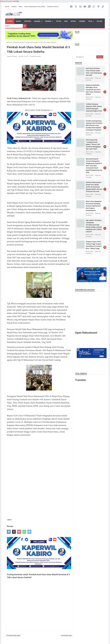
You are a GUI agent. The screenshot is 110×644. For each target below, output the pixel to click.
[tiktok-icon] (103, 7)
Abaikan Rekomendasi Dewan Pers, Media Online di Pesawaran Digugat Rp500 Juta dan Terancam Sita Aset (94, 187)
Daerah (18, 21)
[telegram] (29, 532)
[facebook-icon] (71, 7)
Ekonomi (82, 21)
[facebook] (9, 532)
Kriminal (48, 21)
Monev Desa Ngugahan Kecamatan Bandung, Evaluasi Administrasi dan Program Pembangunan (94, 206)
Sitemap (14, 7)
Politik (59, 21)
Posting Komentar (35, 56)
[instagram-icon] (80, 7)
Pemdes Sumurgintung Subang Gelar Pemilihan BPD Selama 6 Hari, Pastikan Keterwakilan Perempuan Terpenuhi (94, 125)
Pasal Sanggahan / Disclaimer (35, 7)
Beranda (10, 21)
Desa (66, 21)
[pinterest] (19, 532)
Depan (7, 7)
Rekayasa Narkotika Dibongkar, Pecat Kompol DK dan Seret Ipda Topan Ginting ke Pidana (93, 90)
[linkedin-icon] (89, 7)
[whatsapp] (24, 532)
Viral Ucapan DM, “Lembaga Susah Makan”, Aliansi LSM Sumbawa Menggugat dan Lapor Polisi (93, 144)
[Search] (13, 26)
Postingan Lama (66, 636)
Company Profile (53, 7)
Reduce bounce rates (8, 1)
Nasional (37, 21)
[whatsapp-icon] (94, 7)
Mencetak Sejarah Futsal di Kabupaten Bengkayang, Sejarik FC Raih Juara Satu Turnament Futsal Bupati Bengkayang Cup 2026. (94, 166)
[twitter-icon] (76, 7)
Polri (90, 21)
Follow (99, 21)
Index (21, 7)
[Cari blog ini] (86, 57)
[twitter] (14, 532)
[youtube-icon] (85, 7)
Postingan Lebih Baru (13, 636)
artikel (73, 21)
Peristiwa (28, 21)
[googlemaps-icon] (98, 7)
